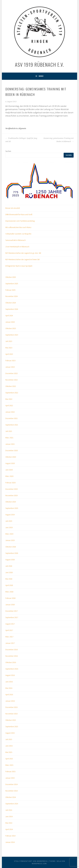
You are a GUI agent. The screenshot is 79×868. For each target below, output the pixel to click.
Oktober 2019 (11, 502)
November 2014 (12, 791)
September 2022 (12, 393)
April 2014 (9, 829)
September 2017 (12, 617)
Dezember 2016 (12, 650)
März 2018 (9, 592)
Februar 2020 (10, 483)
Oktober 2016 (11, 662)
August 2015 (10, 733)
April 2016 (9, 695)
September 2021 (12, 425)
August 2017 (10, 624)
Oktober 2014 (11, 797)
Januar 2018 (10, 605)
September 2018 (12, 553)
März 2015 (9, 765)
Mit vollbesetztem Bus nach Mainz (18, 227)
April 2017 (9, 630)
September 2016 (12, 669)
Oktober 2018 (11, 547)
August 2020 (10, 463)
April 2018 (9, 585)
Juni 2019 (9, 527)
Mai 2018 (9, 579)
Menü (41, 76)
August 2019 (10, 515)
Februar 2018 (10, 598)
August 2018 (10, 560)
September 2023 (12, 335)
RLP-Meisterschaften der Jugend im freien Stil (22, 259)
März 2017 (9, 637)
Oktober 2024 (11, 303)
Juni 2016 (9, 682)
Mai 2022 (9, 399)
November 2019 (12, 495)
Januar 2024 (10, 322)
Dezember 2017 (12, 611)
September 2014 (12, 804)
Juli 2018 (9, 566)
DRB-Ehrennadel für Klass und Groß (19, 214)
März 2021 (9, 438)
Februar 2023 (10, 361)
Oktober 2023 (11, 328)
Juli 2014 (9, 810)
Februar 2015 (10, 771)
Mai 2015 (9, 752)
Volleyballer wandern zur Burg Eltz (18, 234)
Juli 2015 (9, 739)
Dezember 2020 (12, 450)
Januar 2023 (10, 367)
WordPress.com (39, 864)
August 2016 (10, 675)
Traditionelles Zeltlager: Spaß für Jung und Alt (21, 140)
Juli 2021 (9, 431)
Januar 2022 (10, 412)
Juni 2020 (9, 470)
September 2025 (12, 284)
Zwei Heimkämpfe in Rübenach (17, 247)
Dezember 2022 (12, 373)
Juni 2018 (9, 572)
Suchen (8, 151)
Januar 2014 (10, 842)
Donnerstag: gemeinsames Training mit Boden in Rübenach (59, 140)
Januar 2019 (10, 540)
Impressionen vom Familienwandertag (20, 221)
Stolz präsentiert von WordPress (31, 861)
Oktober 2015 (11, 720)
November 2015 (12, 714)
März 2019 (9, 534)
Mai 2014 (9, 823)
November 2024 (12, 296)
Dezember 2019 (12, 489)
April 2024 (9, 316)
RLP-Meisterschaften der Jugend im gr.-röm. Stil (23, 253)
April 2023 (9, 354)
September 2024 (12, 309)
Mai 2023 (9, 348)
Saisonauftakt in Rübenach (16, 240)
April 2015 (9, 759)
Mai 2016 (9, 688)
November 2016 (12, 656)
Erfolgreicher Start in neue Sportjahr (19, 266)
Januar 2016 (10, 701)
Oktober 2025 (11, 277)
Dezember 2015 (12, 707)
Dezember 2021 (12, 418)
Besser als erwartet (13, 208)
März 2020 (9, 476)
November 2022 (12, 380)
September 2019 (12, 508)
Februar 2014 (10, 836)
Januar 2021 (10, 444)
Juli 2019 (9, 521)
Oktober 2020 (11, 457)
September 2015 (12, 727)
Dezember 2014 (12, 784)
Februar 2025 (10, 290)
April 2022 (9, 405)
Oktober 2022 (11, 386)
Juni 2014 (9, 816)
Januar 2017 (10, 643)
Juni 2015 (9, 746)
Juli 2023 (9, 341)
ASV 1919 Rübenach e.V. (39, 64)
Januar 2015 (10, 778)
